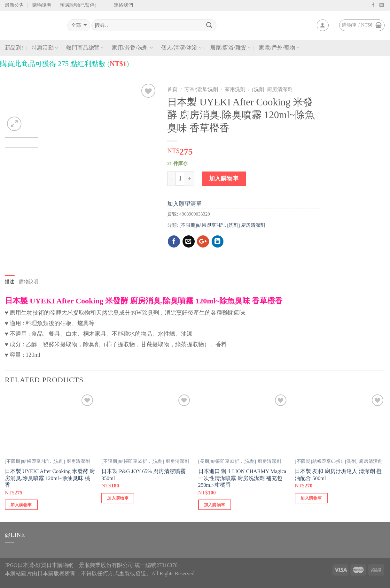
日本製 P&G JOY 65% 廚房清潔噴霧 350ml (144, 475)
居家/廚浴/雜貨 (230, 48)
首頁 (172, 89)
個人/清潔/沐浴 (181, 48)
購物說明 (42, 5)
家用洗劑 (235, 89)
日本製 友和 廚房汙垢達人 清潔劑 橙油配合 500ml (338, 475)
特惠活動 (45, 48)
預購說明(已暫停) (78, 5)
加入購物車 (224, 179)
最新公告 (14, 5)
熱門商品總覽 (85, 48)
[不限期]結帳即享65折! (125, 461)
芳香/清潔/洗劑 (201, 89)
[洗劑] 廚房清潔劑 (272, 89)
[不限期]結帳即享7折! (202, 225)
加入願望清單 (184, 204)
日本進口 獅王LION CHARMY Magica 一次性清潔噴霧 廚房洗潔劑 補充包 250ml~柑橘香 (242, 478)
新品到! (14, 48)
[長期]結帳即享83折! (220, 461)
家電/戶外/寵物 (279, 48)
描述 (10, 282)
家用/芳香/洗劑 (132, 48)
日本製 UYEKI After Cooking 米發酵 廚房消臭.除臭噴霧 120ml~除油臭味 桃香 (50, 478)
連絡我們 (123, 5)
